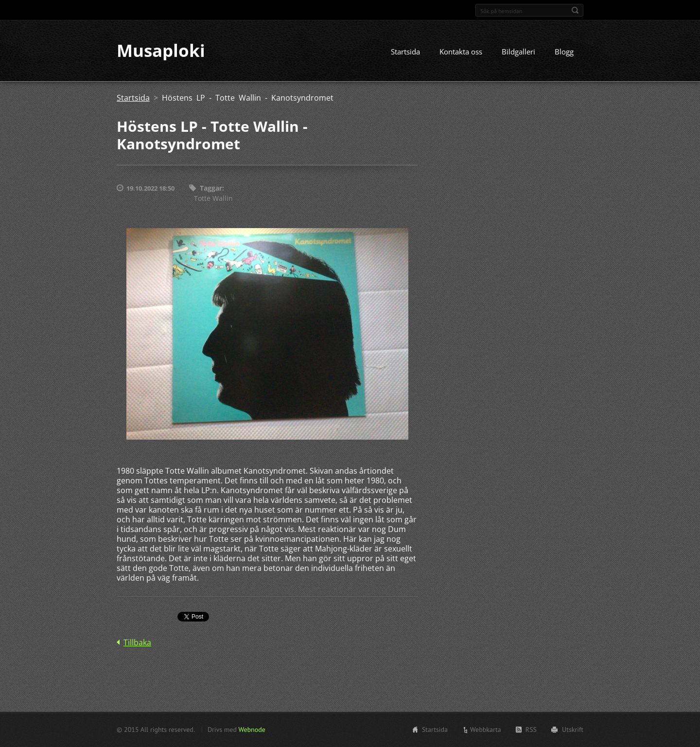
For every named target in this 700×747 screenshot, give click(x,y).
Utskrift (573, 729)
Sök (575, 10)
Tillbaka (137, 642)
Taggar (211, 188)
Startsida (405, 52)
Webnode (252, 729)
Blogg (564, 52)
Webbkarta (486, 729)
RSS (531, 729)
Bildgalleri (518, 52)
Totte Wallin (213, 198)
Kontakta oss (461, 52)
